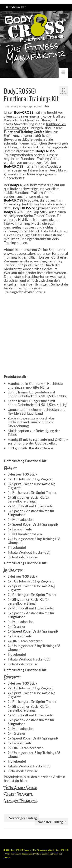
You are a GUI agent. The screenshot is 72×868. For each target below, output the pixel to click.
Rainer (14, 106)
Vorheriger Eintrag (23, 818)
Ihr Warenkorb (16, 7)
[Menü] (63, 73)
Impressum (15, 854)
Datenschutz (27, 854)
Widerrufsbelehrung (43, 854)
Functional (33, 563)
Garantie (57, 854)
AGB (7, 854)
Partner (7, 858)
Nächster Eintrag (50, 822)
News (39, 106)
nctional (35, 461)
